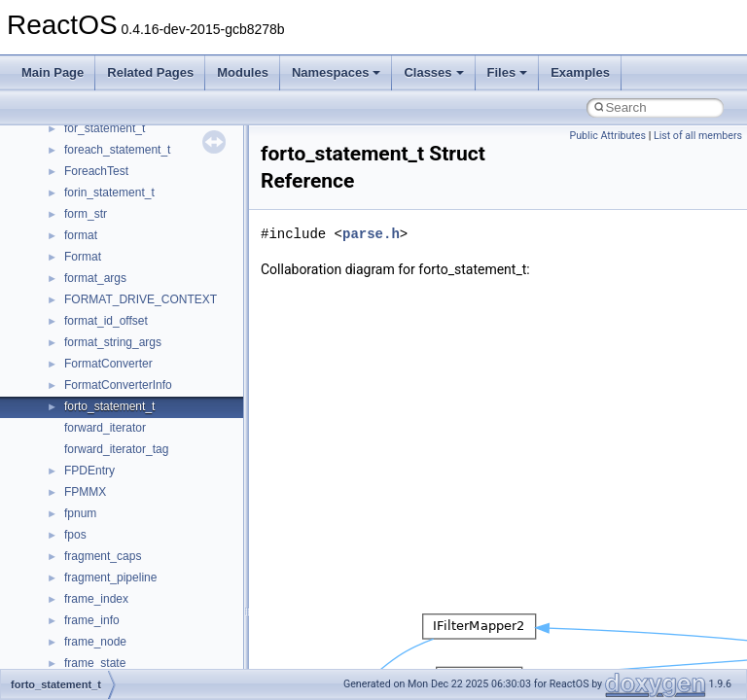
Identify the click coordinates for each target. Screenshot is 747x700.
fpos (75, 535)
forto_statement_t (109, 406)
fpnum (80, 513)
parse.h (371, 234)
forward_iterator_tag (116, 449)
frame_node (95, 642)
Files (508, 72)
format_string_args (113, 342)
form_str (86, 214)
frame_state (95, 663)
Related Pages (150, 72)
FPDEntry (89, 471)
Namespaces (337, 72)
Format (83, 257)
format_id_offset (106, 321)
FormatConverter (108, 364)
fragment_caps (103, 556)
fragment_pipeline (110, 577)
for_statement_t (105, 128)
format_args (95, 278)
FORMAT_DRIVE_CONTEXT (141, 299)
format (81, 235)
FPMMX (85, 492)
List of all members (698, 136)
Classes (433, 72)
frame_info (92, 620)
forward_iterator (105, 428)
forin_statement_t (109, 192)
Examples (580, 72)
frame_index (96, 599)
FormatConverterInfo (118, 385)
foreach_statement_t (117, 150)
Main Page (53, 72)
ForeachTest (96, 171)
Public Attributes (607, 136)
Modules (243, 72)
